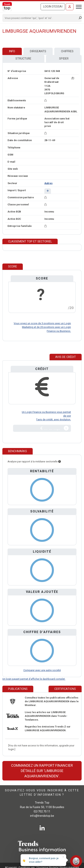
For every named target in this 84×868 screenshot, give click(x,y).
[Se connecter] (70, 7)
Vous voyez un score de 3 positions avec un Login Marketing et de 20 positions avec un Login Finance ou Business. (42, 327)
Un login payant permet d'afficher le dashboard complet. (34, 679)
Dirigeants (38, 51)
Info (12, 51)
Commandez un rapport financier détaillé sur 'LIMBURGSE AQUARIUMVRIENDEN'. (42, 771)
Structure (23, 59)
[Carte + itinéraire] (73, 78)
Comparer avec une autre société (42, 670)
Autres (48, 183)
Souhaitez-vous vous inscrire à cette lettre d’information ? (42, 793)
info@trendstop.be (42, 816)
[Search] (41, 18)
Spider (64, 59)
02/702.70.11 (42, 812)
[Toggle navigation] (78, 6)
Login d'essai (53, 7)
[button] (48, 191)
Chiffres (67, 51)
